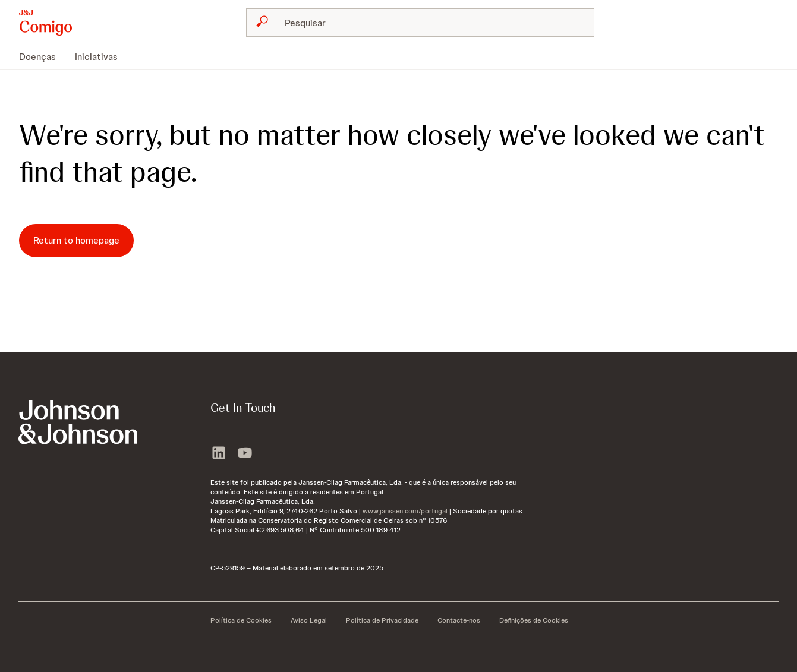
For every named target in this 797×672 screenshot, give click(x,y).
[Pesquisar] (427, 23)
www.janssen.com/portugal (405, 511)
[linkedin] (219, 452)
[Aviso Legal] (309, 620)
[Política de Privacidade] (382, 620)
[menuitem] (42, 57)
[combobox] (420, 23)
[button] (45, 23)
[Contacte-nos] (459, 620)
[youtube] (245, 452)
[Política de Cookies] (241, 620)
